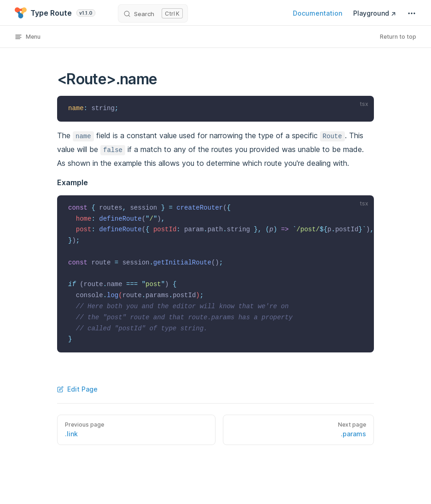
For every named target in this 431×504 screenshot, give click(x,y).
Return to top (398, 37)
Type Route (55, 13)
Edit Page (77, 389)
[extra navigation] (412, 13)
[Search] (153, 13)
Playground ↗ (375, 13)
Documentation (317, 13)
